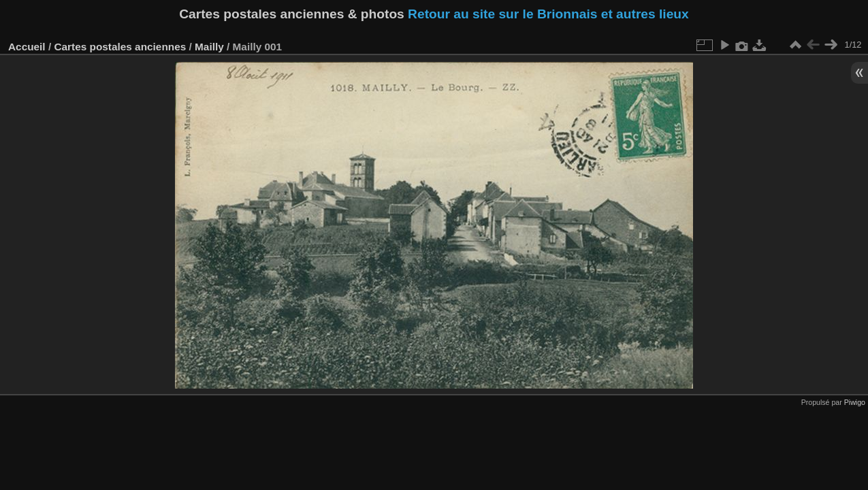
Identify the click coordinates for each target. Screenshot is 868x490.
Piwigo (855, 402)
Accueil (27, 47)
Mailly (209, 47)
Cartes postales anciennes (120, 47)
